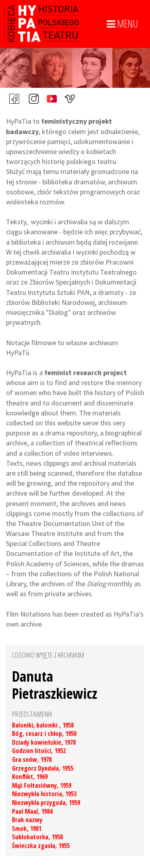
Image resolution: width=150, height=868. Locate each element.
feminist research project (86, 373)
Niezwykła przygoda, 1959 (46, 803)
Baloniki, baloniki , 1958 (43, 725)
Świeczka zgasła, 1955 (41, 846)
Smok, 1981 (27, 828)
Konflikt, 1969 (30, 777)
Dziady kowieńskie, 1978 (44, 742)
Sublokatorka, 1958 (37, 837)
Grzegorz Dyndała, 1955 (43, 768)
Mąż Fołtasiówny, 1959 (42, 785)
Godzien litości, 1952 (39, 751)
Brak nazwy (27, 820)
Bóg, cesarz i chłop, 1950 (44, 734)
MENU (122, 24)
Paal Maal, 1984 (32, 811)
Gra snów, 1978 (32, 759)
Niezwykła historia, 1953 (44, 794)
